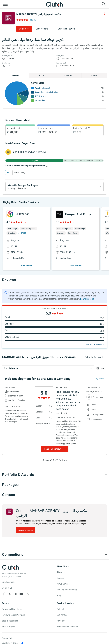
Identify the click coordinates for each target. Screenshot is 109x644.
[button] (48, 368)
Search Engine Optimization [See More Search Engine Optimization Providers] (47, 92)
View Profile (26, 266)
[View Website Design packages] (54, 187)
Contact (23, 29)
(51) (73, 222)
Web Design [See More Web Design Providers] (40, 100)
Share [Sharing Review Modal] (101, 379)
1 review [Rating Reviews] (32, 20)
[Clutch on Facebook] (4, 594)
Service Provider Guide (67, 627)
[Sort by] (48, 368)
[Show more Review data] (55, 449)
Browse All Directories (12, 609)
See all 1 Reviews (94, 345)
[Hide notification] (103, 292)
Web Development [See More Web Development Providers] (43, 88)
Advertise (61, 621)
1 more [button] (23, 233)
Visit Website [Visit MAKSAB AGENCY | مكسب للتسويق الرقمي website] (42, 29)
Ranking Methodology (67, 590)
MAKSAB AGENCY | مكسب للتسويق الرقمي (39, 14)
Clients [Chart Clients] (94, 75)
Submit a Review (93, 357)
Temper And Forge (78, 214)
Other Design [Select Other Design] (20, 173)
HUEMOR (22, 214)
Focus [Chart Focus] (41, 75)
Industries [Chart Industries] (68, 75)
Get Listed (62, 609)
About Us (61, 572)
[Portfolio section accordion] (54, 475)
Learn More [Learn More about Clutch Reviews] (86, 299)
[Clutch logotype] (11, 567)
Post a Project (8, 627)
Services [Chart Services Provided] (16, 75)
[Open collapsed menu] (5, 4)
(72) (24, 222)
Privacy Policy (8, 638)
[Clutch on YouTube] (21, 594)
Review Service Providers (14, 615)
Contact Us (7, 588)
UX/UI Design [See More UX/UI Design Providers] (41, 96)
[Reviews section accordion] (54, 280)
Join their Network (67, 29)
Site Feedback (9, 582)
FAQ (59, 596)
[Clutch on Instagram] (15, 594)
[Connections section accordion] (54, 555)
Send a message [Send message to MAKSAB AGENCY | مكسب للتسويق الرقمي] (26, 530)
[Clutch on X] (10, 594)
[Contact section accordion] (54, 495)
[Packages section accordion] (54, 485)
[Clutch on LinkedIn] (27, 594)
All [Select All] (8, 173)
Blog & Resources (10, 621)
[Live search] (104, 4)
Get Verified (62, 615)
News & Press (63, 584)
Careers (60, 578)
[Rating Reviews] (22, 20)
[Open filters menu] (101, 368)
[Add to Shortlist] (105, 13)
